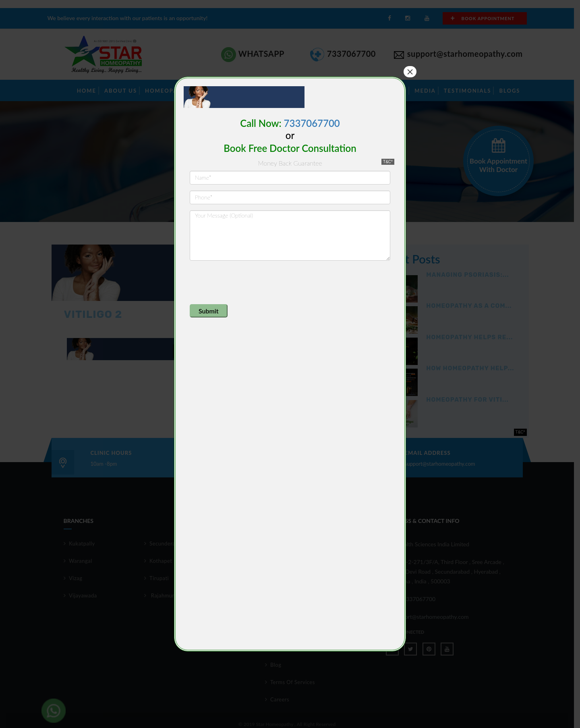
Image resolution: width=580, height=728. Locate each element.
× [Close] (410, 72)
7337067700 (312, 123)
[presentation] (251, 282)
